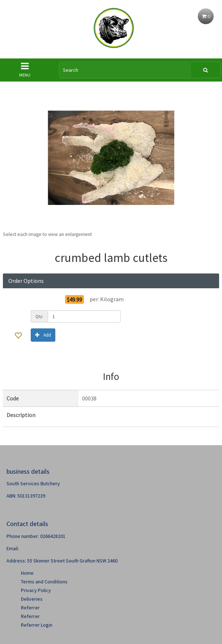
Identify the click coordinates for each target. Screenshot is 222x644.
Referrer (30, 608)
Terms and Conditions (44, 582)
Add (43, 335)
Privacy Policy (36, 590)
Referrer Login (37, 625)
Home (27, 573)
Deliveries (32, 599)
